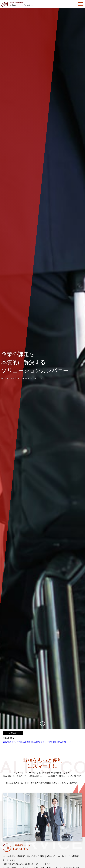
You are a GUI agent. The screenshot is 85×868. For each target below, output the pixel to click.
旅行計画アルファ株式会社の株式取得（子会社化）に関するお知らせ (37, 742)
